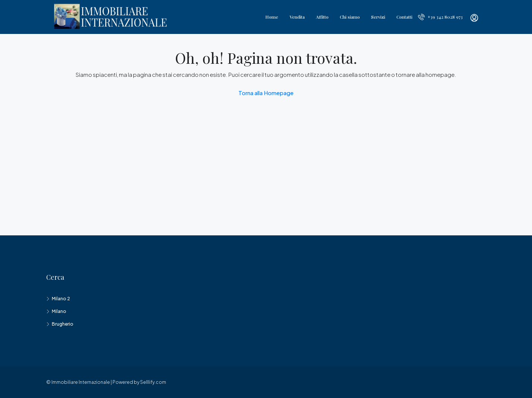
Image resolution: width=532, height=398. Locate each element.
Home (272, 17)
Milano (59, 311)
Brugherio (63, 324)
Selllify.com (153, 382)
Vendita (297, 17)
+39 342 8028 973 (440, 17)
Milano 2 (61, 299)
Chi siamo (350, 17)
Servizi (378, 17)
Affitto (322, 17)
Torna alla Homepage (266, 93)
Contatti (404, 17)
